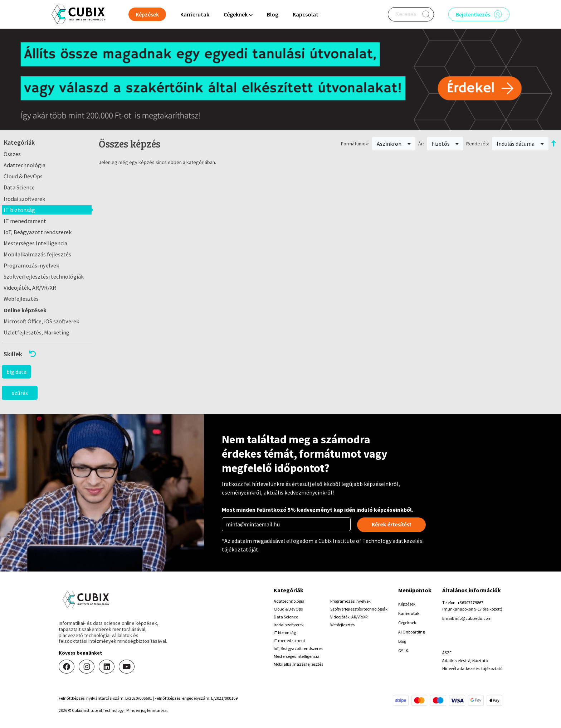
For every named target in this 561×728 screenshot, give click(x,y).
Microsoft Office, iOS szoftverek (41, 321)
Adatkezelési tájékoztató (465, 660)
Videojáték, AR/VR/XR (30, 288)
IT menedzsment (25, 221)
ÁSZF (447, 653)
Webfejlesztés (21, 299)
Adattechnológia (25, 165)
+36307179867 (470, 602)
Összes (12, 154)
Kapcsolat (306, 14)
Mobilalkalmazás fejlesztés (37, 254)
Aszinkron (394, 144)
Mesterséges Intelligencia (35, 243)
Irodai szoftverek (24, 199)
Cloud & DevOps (23, 176)
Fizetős (445, 144)
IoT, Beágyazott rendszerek (38, 232)
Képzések (407, 604)
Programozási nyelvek (31, 265)
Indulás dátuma (520, 144)
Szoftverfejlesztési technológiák (44, 276)
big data (16, 372)
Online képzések (25, 310)
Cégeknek (407, 623)
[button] (47, 354)
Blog (273, 14)
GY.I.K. (404, 650)
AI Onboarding (411, 632)
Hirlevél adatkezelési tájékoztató (472, 668)
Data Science (19, 187)
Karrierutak (195, 14)
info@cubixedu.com (473, 618)
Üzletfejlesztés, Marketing (36, 332)
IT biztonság (19, 210)
